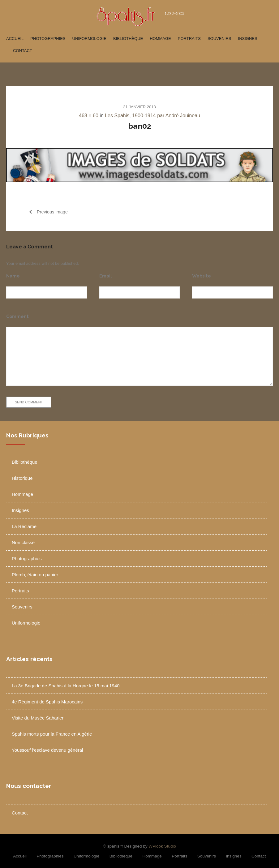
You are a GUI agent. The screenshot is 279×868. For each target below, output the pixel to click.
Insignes (248, 39)
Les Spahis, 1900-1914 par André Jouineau (152, 116)
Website (202, 274)
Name (13, 274)
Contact (23, 51)
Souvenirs (219, 39)
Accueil (15, 39)
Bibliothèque (128, 39)
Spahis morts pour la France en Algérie (52, 732)
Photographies (48, 39)
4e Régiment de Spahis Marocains (47, 700)
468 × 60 (89, 116)
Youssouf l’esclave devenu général (47, 748)
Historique (22, 477)
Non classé (23, 541)
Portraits (189, 39)
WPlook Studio (162, 845)
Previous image (48, 212)
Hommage (160, 39)
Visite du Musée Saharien (38, 716)
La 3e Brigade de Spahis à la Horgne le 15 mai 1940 (66, 684)
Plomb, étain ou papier (35, 573)
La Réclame (24, 525)
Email (106, 274)
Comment (17, 315)
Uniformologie (90, 39)
